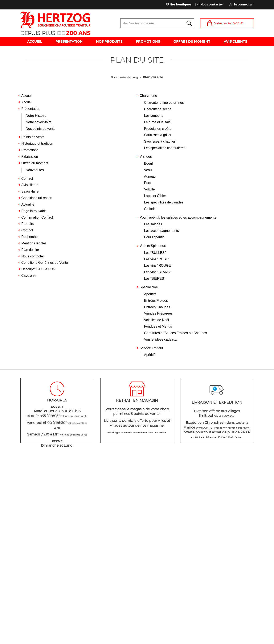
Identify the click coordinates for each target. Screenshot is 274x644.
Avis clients (30, 185)
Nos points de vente (41, 129)
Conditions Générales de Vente (45, 263)
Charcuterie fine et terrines (164, 103)
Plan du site (30, 250)
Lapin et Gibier (155, 196)
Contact (27, 179)
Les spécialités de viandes (164, 202)
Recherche (30, 237)
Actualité (28, 204)
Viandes (146, 157)
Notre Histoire (36, 116)
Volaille (149, 189)
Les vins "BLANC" (158, 272)
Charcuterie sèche (158, 109)
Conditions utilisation (37, 198)
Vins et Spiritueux (153, 246)
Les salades (153, 224)
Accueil (27, 96)
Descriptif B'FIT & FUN (38, 269)
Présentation (31, 109)
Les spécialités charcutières (165, 148)
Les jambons (154, 116)
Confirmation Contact (37, 217)
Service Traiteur (151, 348)
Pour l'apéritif (154, 237)
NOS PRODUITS (109, 41)
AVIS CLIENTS (235, 41)
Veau (148, 170)
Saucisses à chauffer (160, 141)
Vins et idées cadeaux (160, 339)
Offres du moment (35, 163)
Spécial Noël (149, 287)
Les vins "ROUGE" (158, 266)
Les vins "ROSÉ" (157, 259)
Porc (148, 183)
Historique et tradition (37, 144)
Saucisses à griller (158, 135)
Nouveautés (35, 170)
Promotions (30, 150)
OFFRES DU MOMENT (192, 41)
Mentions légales (34, 243)
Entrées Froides (156, 301)
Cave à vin (29, 276)
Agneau (150, 176)
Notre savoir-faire (39, 122)
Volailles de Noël (156, 320)
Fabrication (30, 157)
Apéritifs (150, 294)
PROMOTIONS (148, 41)
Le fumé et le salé (157, 122)
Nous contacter (212, 4)
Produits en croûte (158, 129)
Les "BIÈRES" (155, 279)
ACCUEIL (35, 41)
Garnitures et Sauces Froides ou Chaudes (175, 333)
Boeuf (148, 163)
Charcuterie (148, 96)
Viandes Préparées (158, 313)
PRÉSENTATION (69, 41)
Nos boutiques (180, 4)
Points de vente (33, 137)
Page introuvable (34, 211)
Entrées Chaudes (157, 307)
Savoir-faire (30, 191)
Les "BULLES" (155, 253)
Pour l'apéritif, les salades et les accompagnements (178, 217)
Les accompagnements (161, 231)
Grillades (151, 209)
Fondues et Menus (158, 326)
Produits (28, 224)
